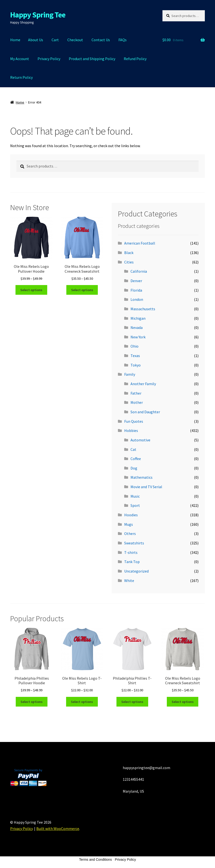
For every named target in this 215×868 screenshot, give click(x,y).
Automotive (140, 440)
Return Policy (21, 77)
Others (130, 534)
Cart (55, 40)
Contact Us (101, 40)
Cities (129, 262)
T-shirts (131, 552)
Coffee (136, 459)
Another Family (143, 384)
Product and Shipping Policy (92, 59)
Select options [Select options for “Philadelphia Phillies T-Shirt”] (132, 702)
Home (15, 40)
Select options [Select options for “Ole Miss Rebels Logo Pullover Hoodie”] (31, 290)
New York (138, 337)
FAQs (123, 40)
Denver (136, 281)
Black (129, 253)
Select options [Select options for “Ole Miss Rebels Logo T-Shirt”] (82, 702)
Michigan (138, 318)
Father (136, 393)
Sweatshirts (134, 543)
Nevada (137, 327)
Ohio (134, 346)
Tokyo (136, 365)
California (139, 271)
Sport (135, 505)
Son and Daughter (145, 412)
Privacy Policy (49, 59)
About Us (36, 40)
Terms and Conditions (96, 860)
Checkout (75, 40)
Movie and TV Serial (146, 487)
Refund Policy (135, 59)
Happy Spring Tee (38, 15)
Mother (137, 402)
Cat (133, 449)
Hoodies (131, 515)
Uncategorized (136, 571)
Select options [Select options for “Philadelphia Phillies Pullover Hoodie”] (32, 702)
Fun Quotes (134, 421)
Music (135, 496)
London (137, 299)
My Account (20, 59)
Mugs (129, 524)
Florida (136, 290)
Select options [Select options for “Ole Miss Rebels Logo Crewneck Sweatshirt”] (82, 290)
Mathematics (142, 477)
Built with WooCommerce (58, 828)
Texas (135, 356)
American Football (140, 243)
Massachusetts (143, 309)
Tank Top (132, 562)
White (129, 581)
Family (130, 374)
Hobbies (131, 430)
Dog (134, 468)
